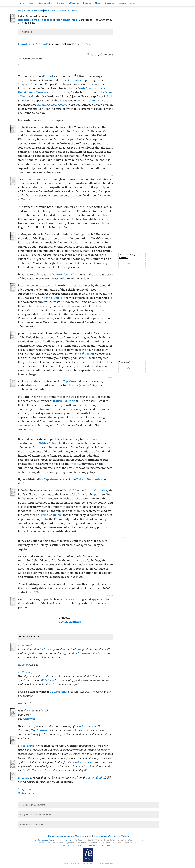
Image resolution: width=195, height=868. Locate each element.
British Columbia (70, 80)
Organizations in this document (37, 815)
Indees (87, 3)
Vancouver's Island (43, 770)
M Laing (46, 680)
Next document (51, 11)
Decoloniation (46, 3)
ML (20, 11)
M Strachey (25, 672)
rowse (61, 3)
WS (128, 263)
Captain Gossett (34, 135)
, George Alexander (35, 20)
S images (74, 3)
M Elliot (47, 76)
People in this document (33, 805)
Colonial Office (96, 778)
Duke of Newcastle (64, 274)
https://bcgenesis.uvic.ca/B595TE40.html (97, 845)
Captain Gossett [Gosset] (52, 105)
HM (20, 703)
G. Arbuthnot (26, 793)
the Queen (80, 385)
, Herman (66, 20)
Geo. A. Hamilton (70, 622)
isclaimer (110, 3)
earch (133, 3)
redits (122, 3)
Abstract (27, 32)
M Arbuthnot (86, 653)
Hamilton (25, 44)
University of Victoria (118, 836)
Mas (98, 3)
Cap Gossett (86, 354)
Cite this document (69, 11)
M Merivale (25, 645)
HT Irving (24, 665)
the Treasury (47, 649)
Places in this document (33, 824)
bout (31, 3)
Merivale (42, 44)
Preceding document (33, 11)
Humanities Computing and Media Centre (68, 836)
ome (22, 3)
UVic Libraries (100, 836)
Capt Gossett (39, 730)
